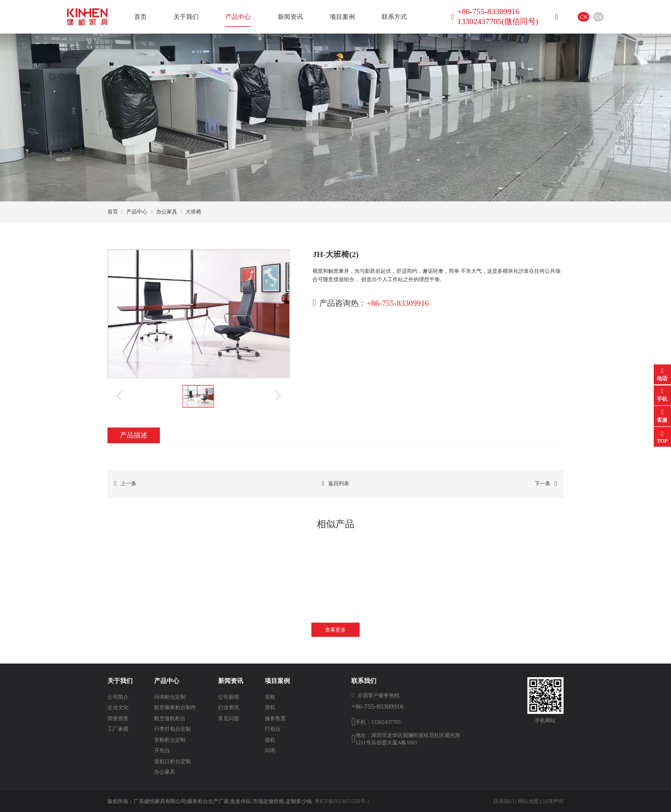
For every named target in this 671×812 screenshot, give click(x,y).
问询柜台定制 (170, 697)
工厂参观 (118, 729)
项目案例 (342, 17)
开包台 (162, 750)
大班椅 (193, 212)
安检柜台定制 (170, 740)
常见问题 (229, 718)
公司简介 (118, 697)
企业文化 (118, 707)
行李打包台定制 (172, 729)
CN (583, 17)
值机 (270, 740)
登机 (270, 707)
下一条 (546, 484)
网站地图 (528, 801)
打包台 (273, 729)
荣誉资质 (118, 718)
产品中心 (238, 17)
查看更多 (335, 630)
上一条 (125, 484)
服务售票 (275, 718)
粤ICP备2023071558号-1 (342, 801)
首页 (140, 17)
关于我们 (186, 17)
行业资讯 (229, 707)
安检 (270, 697)
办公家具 (167, 212)
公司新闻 (229, 697)
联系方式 (394, 17)
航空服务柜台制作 (175, 707)
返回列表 (335, 484)
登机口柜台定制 (172, 761)
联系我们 (504, 801)
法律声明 (553, 801)
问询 (270, 750)
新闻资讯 (290, 17)
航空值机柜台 (170, 718)
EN (599, 17)
